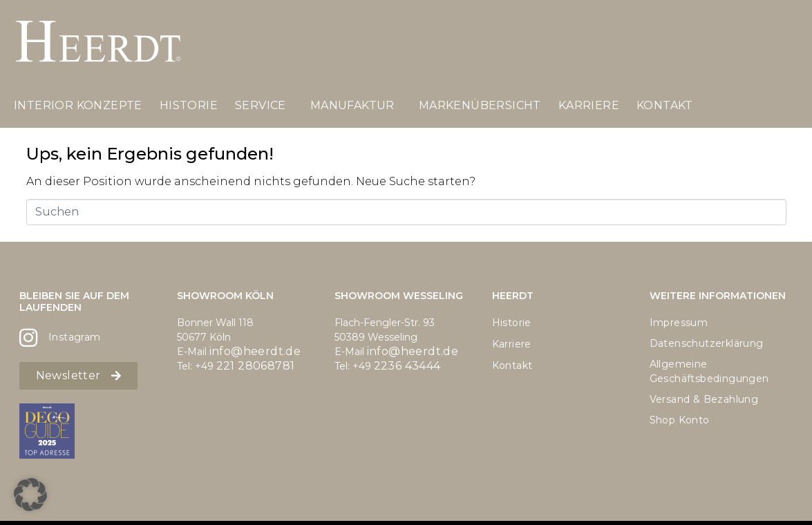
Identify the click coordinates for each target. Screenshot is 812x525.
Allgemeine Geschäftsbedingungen (709, 371)
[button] (30, 495)
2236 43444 (407, 366)
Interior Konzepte (78, 105)
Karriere (589, 105)
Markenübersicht (480, 105)
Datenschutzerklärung (707, 343)
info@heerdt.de (255, 351)
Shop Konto (680, 420)
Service (261, 105)
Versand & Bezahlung (704, 399)
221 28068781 (256, 366)
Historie (189, 105)
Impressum (679, 323)
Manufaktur (352, 105)
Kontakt (665, 105)
